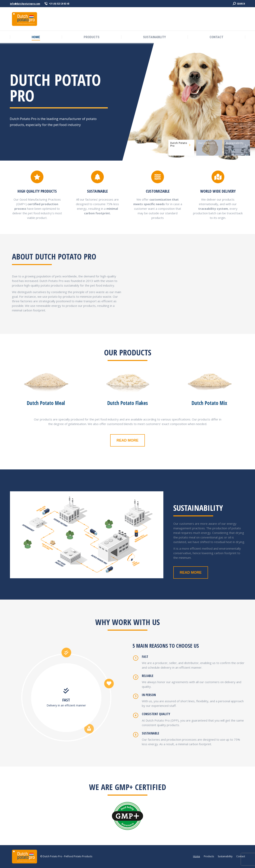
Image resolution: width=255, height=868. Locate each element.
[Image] (46, 378)
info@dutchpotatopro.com (25, 4)
